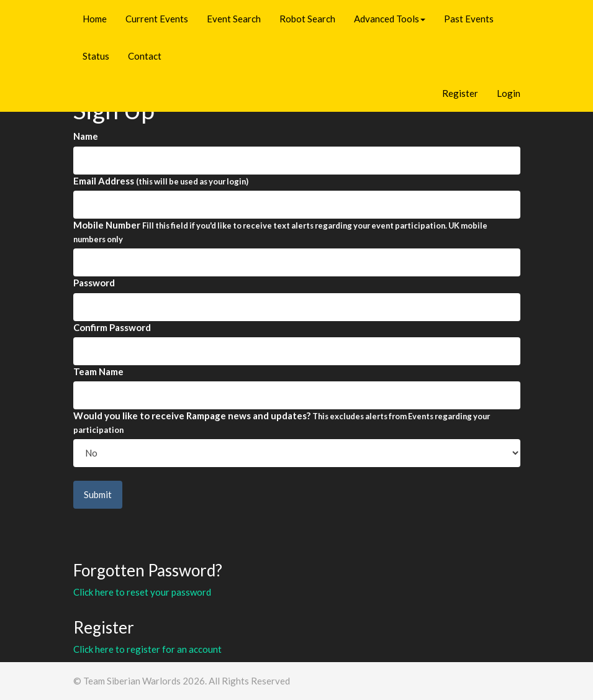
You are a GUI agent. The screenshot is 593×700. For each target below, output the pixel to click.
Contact (145, 56)
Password (94, 283)
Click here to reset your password (142, 592)
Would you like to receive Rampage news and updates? (282, 422)
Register (460, 93)
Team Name (98, 371)
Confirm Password (112, 327)
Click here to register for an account (147, 649)
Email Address (161, 181)
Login (509, 93)
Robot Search (307, 19)
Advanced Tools (390, 19)
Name (86, 136)
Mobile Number (280, 231)
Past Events (469, 19)
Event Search (234, 19)
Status (96, 56)
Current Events (157, 19)
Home (95, 19)
